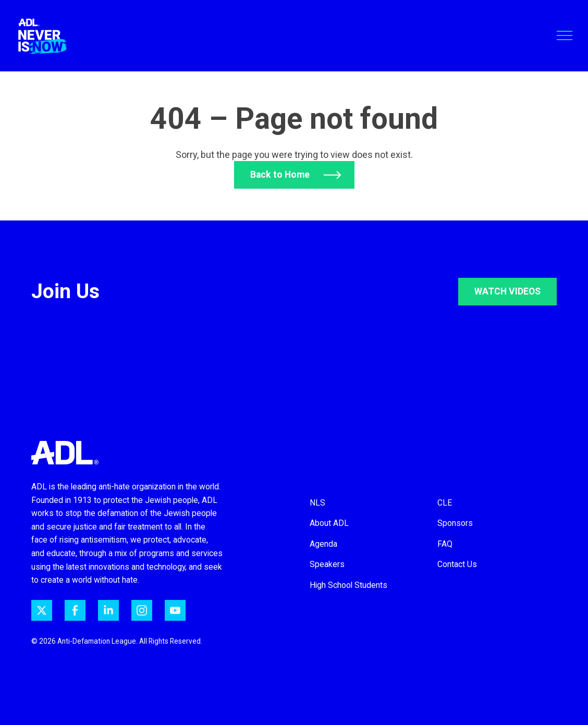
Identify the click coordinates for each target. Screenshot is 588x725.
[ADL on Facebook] (75, 610)
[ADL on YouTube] (175, 610)
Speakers (327, 564)
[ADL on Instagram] (142, 610)
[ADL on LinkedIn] (108, 610)
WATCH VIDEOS (507, 291)
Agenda (323, 544)
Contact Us (457, 564)
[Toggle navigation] (565, 35)
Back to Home (280, 175)
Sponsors (455, 523)
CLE (445, 503)
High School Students (348, 585)
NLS (317, 503)
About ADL (329, 523)
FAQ (445, 544)
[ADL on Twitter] (42, 610)
